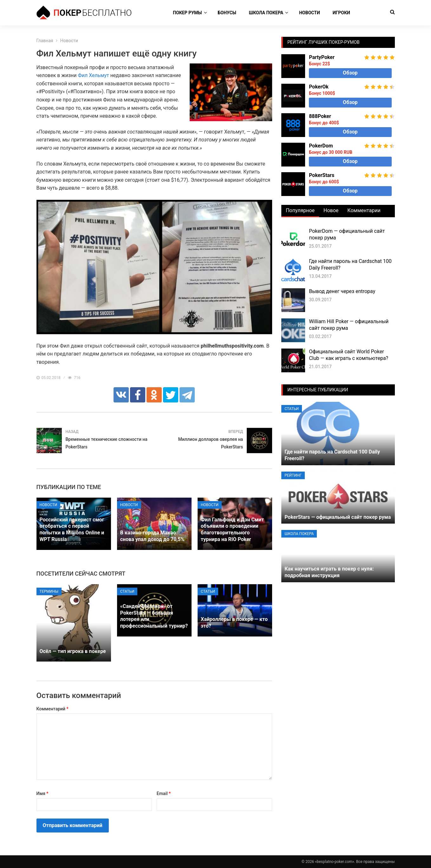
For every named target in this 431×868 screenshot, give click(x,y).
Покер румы (187, 13)
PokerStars (322, 175)
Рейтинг (293, 475)
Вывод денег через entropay (342, 291)
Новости (310, 13)
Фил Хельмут (93, 75)
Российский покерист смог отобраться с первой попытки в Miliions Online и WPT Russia (72, 529)
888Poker (320, 116)
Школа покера (266, 13)
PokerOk (319, 87)
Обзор (350, 73)
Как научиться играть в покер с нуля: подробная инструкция (329, 572)
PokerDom (321, 146)
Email (164, 793)
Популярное (300, 210)
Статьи (127, 591)
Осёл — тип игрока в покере (73, 651)
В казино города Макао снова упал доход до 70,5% (152, 536)
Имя (42, 793)
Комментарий (52, 709)
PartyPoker (322, 57)
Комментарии (364, 210)
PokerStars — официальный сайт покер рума (338, 517)
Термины (49, 591)
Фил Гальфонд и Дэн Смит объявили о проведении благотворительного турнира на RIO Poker (232, 529)
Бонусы (227, 13)
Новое (331, 210)
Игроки (341, 13)
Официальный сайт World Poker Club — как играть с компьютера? (349, 355)
